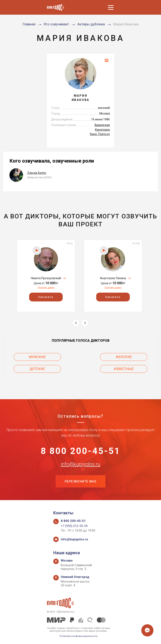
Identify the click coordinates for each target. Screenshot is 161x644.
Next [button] (85, 323)
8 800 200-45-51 (81, 451)
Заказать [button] (46, 297)
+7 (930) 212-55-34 (74, 526)
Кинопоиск (102, 130)
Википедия (102, 125)
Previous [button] (76, 323)
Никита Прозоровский (46, 278)
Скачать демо (46, 288)
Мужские (37, 357)
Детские (37, 369)
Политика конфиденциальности (79, 636)
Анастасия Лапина (113, 278)
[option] (46, 276)
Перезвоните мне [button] (80, 482)
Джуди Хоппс (37, 173)
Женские (124, 357)
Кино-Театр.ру (100, 134)
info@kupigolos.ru (80, 464)
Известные (124, 369)
